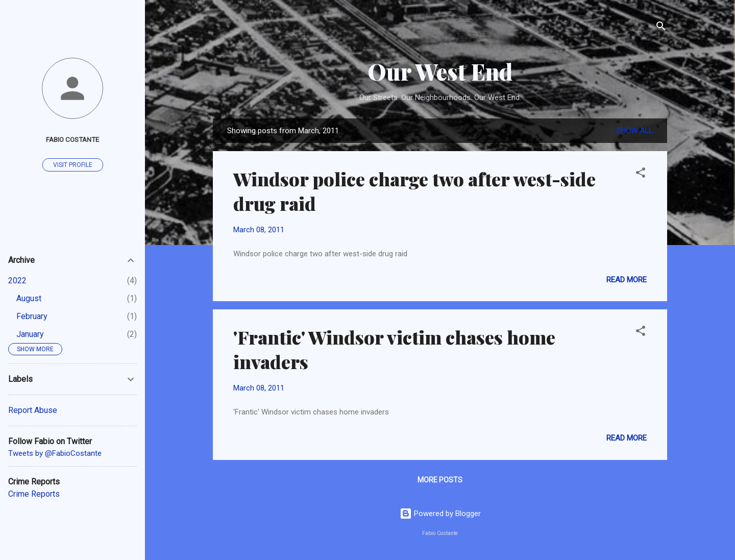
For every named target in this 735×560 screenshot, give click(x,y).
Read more (627, 280)
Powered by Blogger (440, 514)
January (30, 334)
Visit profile (73, 165)
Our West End (440, 71)
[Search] (661, 28)
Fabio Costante (72, 139)
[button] (641, 174)
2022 (17, 281)
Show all (634, 131)
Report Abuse (33, 410)
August (29, 298)
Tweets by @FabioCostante (55, 453)
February (32, 316)
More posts (440, 480)
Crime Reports (34, 494)
